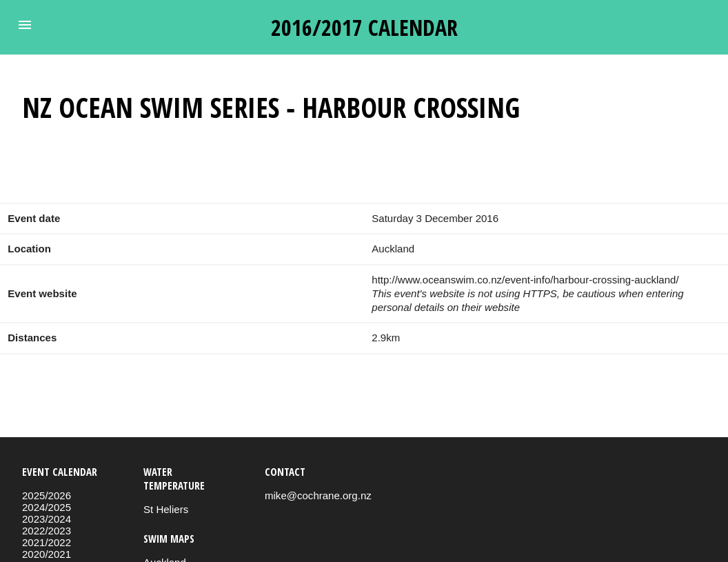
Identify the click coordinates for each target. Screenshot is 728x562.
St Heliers (166, 509)
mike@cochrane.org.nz (318, 495)
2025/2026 (47, 495)
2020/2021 (47, 554)
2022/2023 (47, 531)
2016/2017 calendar (364, 27)
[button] (25, 25)
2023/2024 (47, 519)
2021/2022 (47, 542)
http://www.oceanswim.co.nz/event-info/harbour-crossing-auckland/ (525, 280)
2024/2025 (47, 507)
